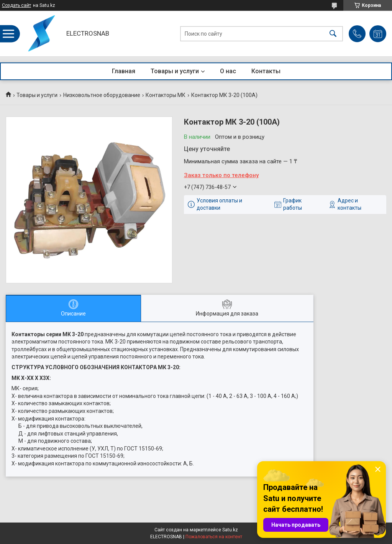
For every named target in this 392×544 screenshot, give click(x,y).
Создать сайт (16, 5)
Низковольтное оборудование (102, 95)
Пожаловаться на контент (214, 537)
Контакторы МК (166, 95)
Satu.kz (230, 530)
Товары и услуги (175, 71)
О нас (228, 71)
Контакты (266, 71)
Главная (124, 71)
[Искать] (333, 34)
